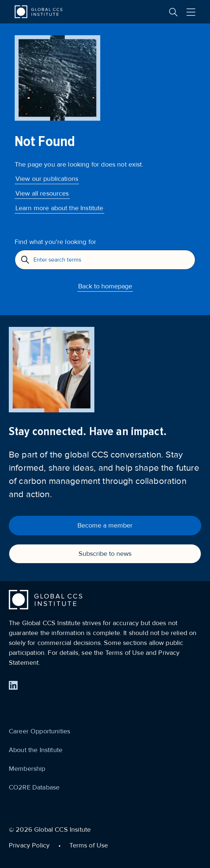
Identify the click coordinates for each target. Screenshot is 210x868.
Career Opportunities (39, 731)
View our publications (47, 179)
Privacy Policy (29, 845)
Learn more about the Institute (59, 208)
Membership (27, 769)
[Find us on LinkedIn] (13, 685)
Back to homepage (105, 286)
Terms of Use (89, 845)
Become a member (105, 525)
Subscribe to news (105, 554)
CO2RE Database (34, 787)
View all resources (42, 193)
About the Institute (36, 750)
